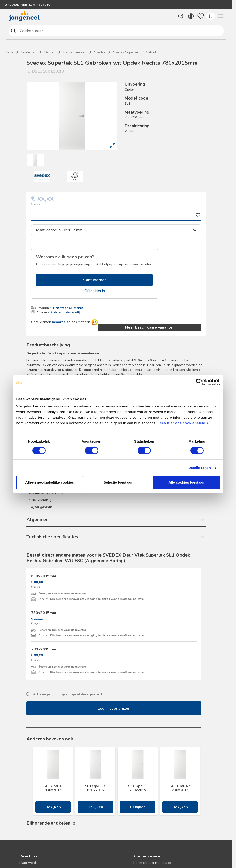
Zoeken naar (13, 31)
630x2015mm (44, 576)
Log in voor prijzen (114, 708)
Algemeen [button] (38, 520)
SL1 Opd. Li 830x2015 (53, 788)
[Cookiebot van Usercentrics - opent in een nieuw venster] (199, 382)
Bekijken (53, 807)
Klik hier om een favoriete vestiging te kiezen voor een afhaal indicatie (97, 599)
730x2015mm (44, 613)
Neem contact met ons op (152, 863)
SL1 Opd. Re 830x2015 (95, 788)
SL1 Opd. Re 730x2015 (180, 788)
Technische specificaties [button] (52, 537)
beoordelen (61, 322)
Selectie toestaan (118, 482)
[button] (220, 16)
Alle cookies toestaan (186, 482)
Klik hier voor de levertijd (67, 308)
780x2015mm (44, 649)
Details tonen (200, 468)
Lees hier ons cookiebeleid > (183, 423)
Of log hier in (95, 291)
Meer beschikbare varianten (150, 327)
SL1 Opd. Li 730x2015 (138, 788)
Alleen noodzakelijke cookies (50, 482)
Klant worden (94, 280)
